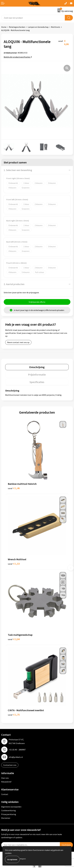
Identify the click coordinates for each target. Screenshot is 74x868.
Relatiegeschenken (17, 27)
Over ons (5, 778)
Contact (5, 794)
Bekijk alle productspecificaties (18, 57)
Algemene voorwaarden (11, 807)
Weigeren (23, 859)
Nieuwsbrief (6, 782)
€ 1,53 (14, 564)
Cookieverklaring (9, 810)
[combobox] (33, 18)
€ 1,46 (14, 488)
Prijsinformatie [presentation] (37, 375)
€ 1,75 (14, 715)
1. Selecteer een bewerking (18, 170)
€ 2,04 (14, 639)
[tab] (37, 367)
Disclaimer (6, 818)
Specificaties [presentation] (37, 382)
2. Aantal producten (14, 284)
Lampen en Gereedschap (38, 27)
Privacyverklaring (9, 814)
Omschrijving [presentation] (37, 367)
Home (4, 27)
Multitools (56, 27)
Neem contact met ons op (18, 342)
